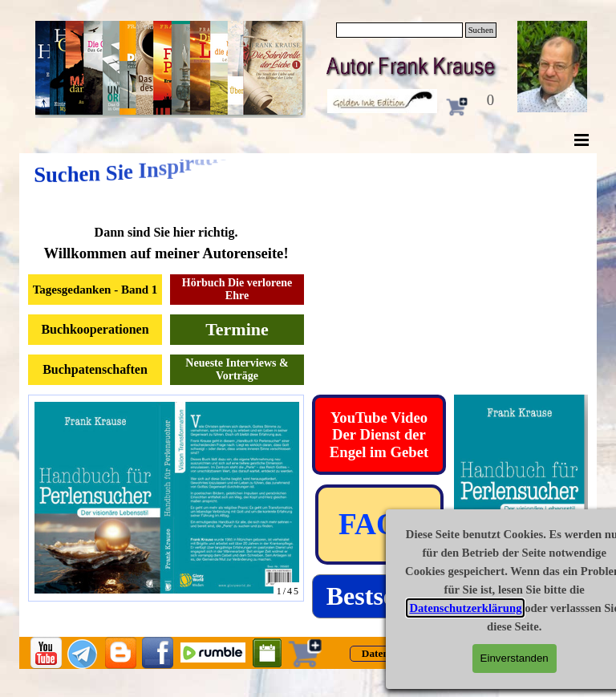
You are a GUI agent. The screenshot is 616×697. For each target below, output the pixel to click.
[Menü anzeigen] (582, 140)
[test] (379, 435)
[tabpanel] (166, 244)
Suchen (481, 30)
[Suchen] (399, 30)
